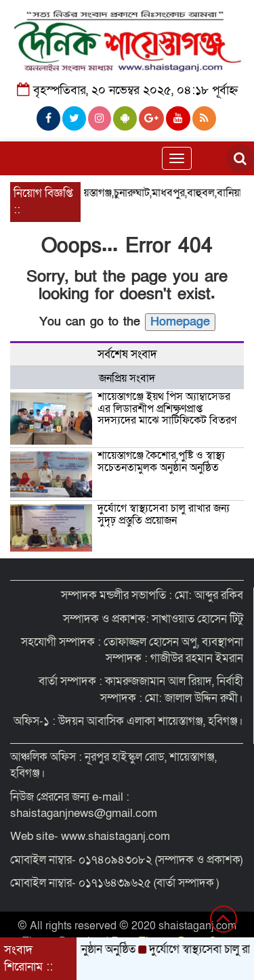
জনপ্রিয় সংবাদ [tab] (127, 378)
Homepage (180, 322)
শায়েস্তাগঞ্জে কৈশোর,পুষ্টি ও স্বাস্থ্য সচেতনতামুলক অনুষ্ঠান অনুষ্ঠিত (161, 462)
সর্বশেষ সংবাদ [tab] (127, 354)
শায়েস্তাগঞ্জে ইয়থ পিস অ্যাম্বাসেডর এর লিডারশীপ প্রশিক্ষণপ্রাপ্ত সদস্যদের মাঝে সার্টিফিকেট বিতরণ (167, 408)
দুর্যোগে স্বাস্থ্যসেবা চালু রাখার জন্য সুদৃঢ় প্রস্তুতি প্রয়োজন (164, 514)
